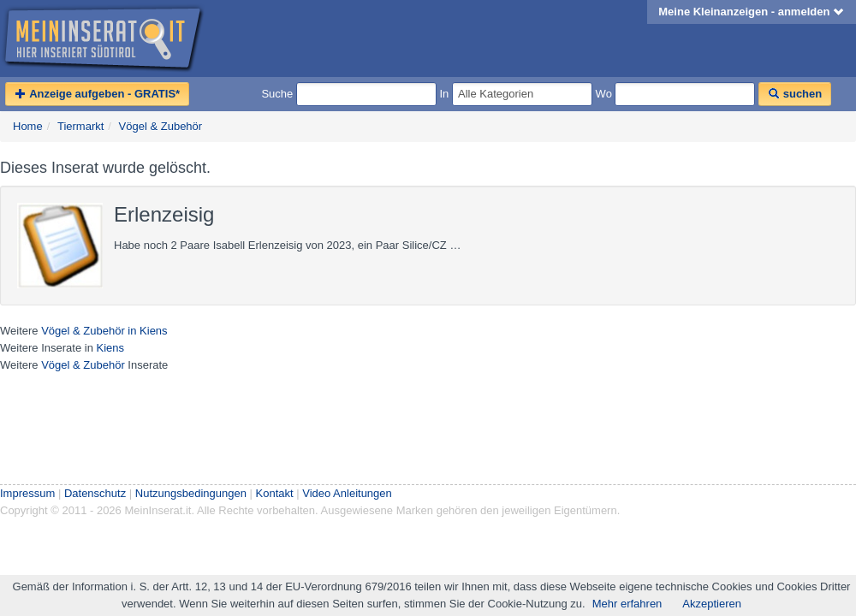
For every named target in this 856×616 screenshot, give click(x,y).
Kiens (110, 348)
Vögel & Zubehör (161, 126)
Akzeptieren (712, 604)
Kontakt (275, 493)
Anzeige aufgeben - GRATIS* (97, 94)
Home (28, 126)
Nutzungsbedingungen (191, 493)
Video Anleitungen (347, 493)
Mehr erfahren (627, 604)
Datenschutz (95, 493)
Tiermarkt (80, 126)
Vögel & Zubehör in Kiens (104, 331)
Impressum (27, 493)
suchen (795, 94)
